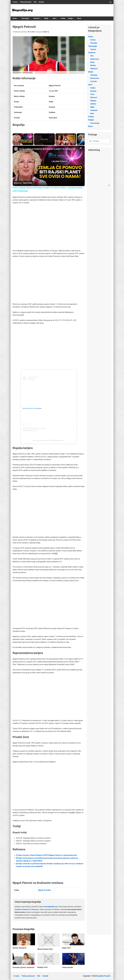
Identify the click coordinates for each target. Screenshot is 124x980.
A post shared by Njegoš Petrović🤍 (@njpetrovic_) (49, 440)
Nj (48, 32)
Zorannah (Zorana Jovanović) (24, 967)
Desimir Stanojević (20, 948)
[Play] (66, 139)
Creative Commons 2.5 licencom (27, 909)
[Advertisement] (50, 273)
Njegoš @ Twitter (45, 890)
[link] (16, 149)
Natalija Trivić (43, 967)
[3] (73, 813)
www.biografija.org (50, 907)
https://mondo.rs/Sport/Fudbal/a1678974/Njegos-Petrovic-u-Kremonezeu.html (48, 855)
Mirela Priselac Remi (45, 949)
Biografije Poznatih (103, 976)
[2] (56, 554)
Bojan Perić (66, 948)
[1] (23, 315)
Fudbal (45, 32)
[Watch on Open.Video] (23, 183)
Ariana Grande (68, 967)
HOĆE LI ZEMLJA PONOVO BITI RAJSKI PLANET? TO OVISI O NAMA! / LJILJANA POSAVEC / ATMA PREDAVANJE (48, 149)
